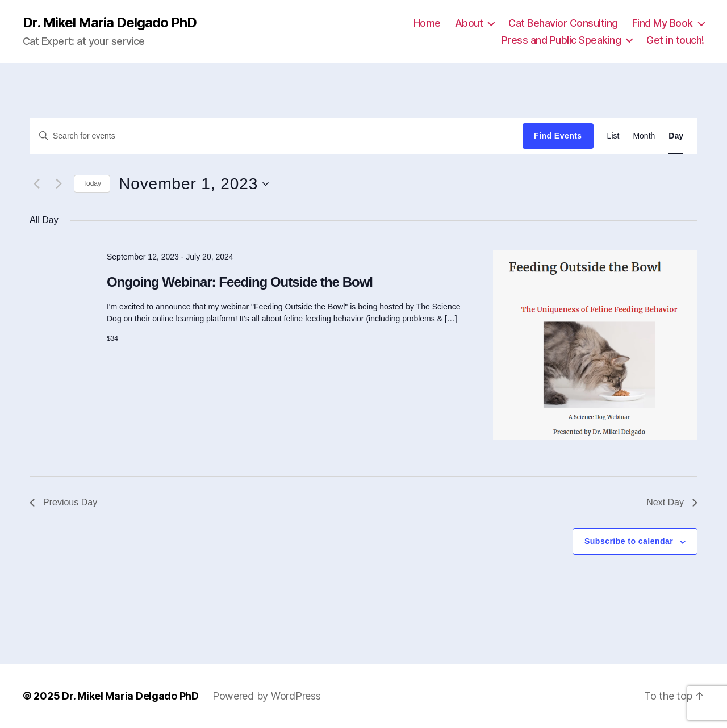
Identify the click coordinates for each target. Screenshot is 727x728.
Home (427, 23)
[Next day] (59, 184)
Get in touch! (675, 40)
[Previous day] (36, 184)
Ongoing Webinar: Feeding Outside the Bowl (240, 282)
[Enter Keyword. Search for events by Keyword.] (276, 136)
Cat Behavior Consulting (563, 23)
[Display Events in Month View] (644, 136)
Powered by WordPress (267, 696)
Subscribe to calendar (629, 541)
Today (92, 183)
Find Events (558, 136)
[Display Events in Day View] (676, 136)
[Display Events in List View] (613, 136)
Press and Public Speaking (561, 40)
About (469, 23)
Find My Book (663, 23)
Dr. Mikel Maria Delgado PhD (110, 23)
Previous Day (63, 502)
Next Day (672, 502)
